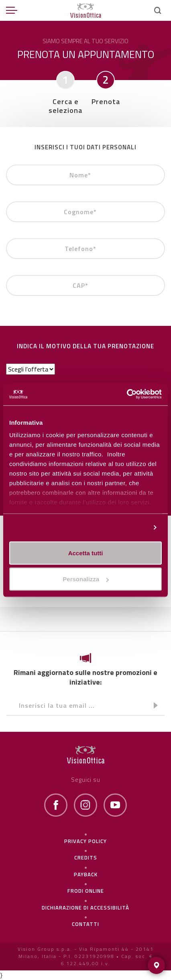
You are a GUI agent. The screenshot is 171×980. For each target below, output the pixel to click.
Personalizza (128, 527)
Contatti (85, 924)
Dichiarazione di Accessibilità (85, 908)
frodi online (86, 891)
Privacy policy (85, 841)
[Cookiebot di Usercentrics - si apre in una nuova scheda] (127, 394)
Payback (86, 874)
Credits (86, 857)
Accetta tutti (86, 553)
